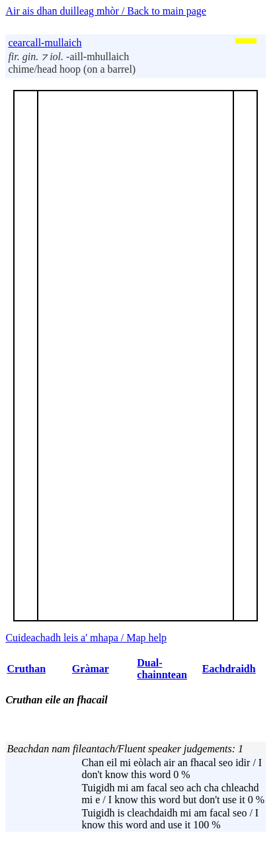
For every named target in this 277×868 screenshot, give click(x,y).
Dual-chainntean (162, 669)
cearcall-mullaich (45, 43)
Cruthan (26, 669)
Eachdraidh (229, 669)
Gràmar (91, 669)
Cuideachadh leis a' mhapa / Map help (86, 638)
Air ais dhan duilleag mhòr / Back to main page (105, 11)
